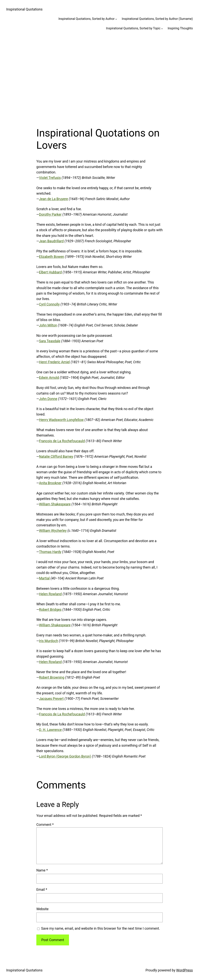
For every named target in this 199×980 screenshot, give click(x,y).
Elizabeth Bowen (52, 257)
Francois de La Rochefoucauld (62, 441)
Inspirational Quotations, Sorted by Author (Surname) (157, 19)
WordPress (185, 970)
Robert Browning (52, 677)
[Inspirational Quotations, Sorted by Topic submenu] (162, 28)
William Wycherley (53, 531)
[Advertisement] (99, 77)
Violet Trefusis (50, 178)
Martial (44, 578)
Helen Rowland (50, 594)
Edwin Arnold (49, 378)
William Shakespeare (55, 504)
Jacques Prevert (51, 699)
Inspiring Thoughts (180, 28)
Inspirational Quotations (24, 9)
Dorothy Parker (50, 214)
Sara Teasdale (50, 341)
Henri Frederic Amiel (55, 362)
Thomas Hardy (50, 552)
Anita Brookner (50, 483)
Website (42, 909)
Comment (45, 825)
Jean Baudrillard (51, 241)
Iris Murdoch (49, 641)
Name (42, 870)
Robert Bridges (50, 610)
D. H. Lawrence (50, 730)
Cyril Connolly (49, 304)
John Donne (48, 399)
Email (42, 890)
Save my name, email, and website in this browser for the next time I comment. (100, 928)
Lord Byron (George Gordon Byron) (65, 756)
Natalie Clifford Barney (56, 457)
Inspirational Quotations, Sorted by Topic (133, 28)
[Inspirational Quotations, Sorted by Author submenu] (116, 19)
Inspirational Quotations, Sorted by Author (87, 19)
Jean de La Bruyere (54, 199)
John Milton (48, 325)
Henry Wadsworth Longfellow (61, 420)
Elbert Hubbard (50, 272)
